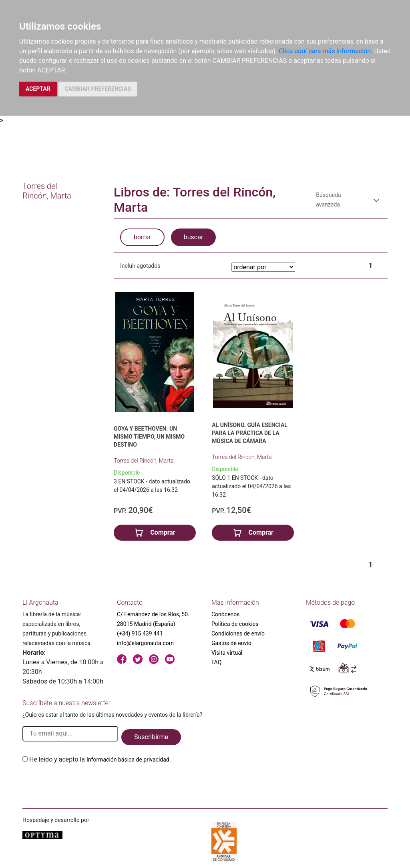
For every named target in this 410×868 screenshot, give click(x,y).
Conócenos (226, 614)
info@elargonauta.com (145, 643)
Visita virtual (227, 653)
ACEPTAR (38, 89)
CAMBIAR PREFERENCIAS (98, 89)
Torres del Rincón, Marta (144, 461)
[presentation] (83, 783)
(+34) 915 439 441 (140, 633)
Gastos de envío (231, 643)
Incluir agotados (140, 266)
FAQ (216, 662)
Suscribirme (151, 737)
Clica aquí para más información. (326, 51)
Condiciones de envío (238, 633)
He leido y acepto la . (100, 759)
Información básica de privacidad (128, 760)
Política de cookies (235, 624)
